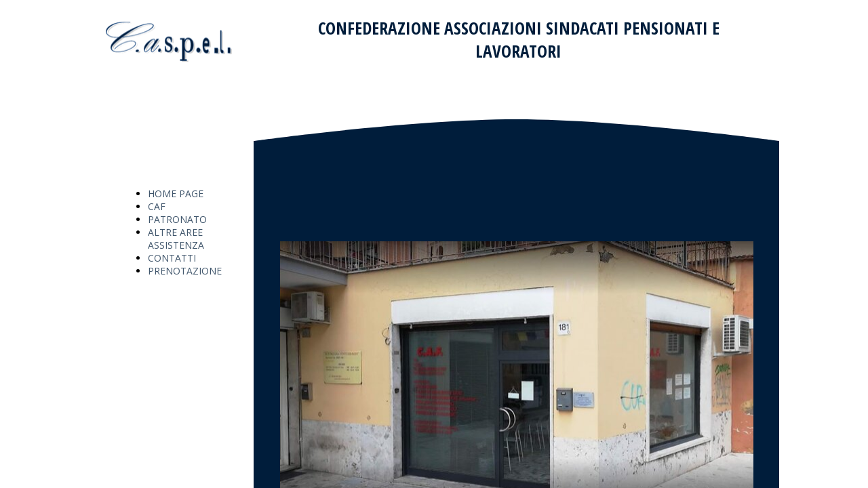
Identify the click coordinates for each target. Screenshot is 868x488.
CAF (157, 206)
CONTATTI (172, 258)
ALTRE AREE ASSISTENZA (176, 239)
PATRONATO (177, 219)
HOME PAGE (176, 194)
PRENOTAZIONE (185, 271)
